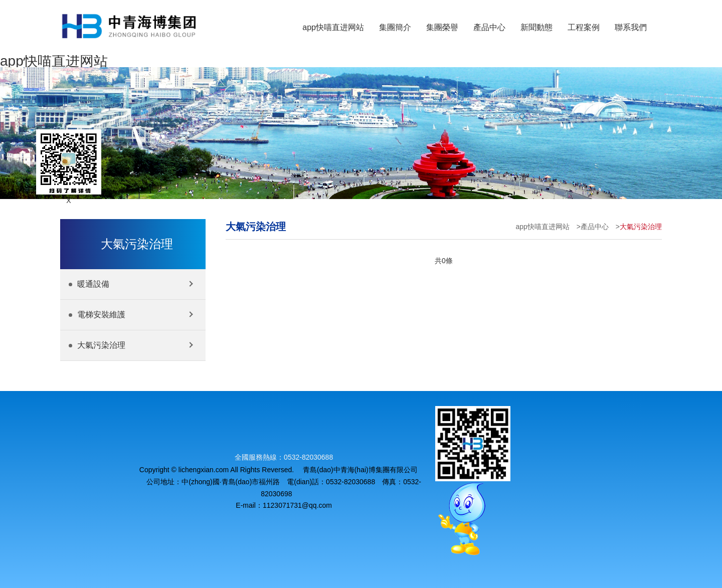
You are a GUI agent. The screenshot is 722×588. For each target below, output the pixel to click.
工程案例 (584, 27)
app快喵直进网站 (54, 61)
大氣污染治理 (641, 227)
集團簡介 (395, 27)
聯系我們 (631, 27)
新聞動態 (536, 27)
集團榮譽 (442, 27)
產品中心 (489, 27)
